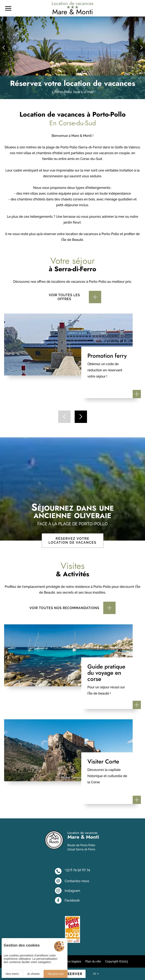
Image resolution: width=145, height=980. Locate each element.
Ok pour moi (56, 974)
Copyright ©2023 (117, 961)
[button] (4, 47)
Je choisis (33, 974)
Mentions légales (70, 961)
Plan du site (93, 961)
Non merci (12, 974)
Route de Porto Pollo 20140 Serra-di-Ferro (81, 847)
